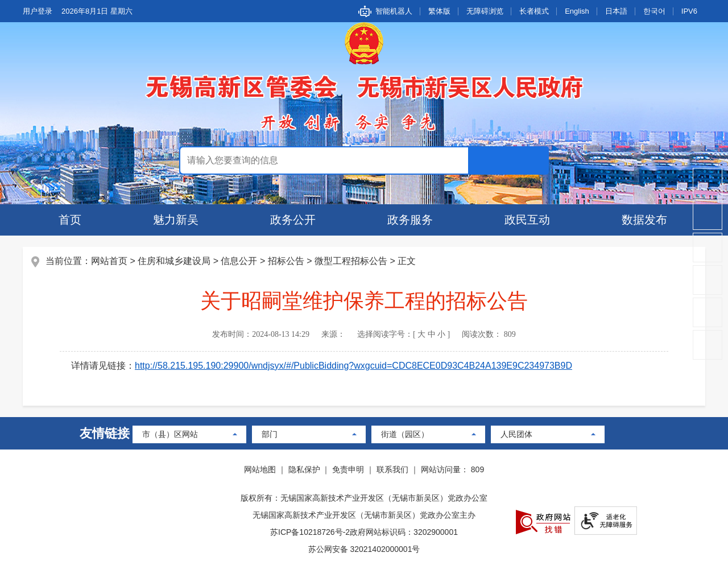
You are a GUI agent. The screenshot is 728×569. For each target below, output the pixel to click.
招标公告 (286, 261)
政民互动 (527, 220)
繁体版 (439, 11)
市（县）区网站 (170, 434)
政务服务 (410, 220)
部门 (270, 434)
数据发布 (644, 220)
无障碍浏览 (485, 11)
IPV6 (689, 11)
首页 (70, 220)
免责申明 (348, 469)
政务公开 (293, 220)
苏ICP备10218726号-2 (310, 532)
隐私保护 (304, 469)
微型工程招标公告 (351, 261)
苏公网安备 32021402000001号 (364, 549)
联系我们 (392, 469)
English (577, 11)
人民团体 (516, 434)
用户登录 (38, 11)
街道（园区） (405, 434)
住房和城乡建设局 (174, 261)
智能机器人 (394, 11)
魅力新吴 (176, 220)
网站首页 (109, 261)
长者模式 (534, 11)
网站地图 (260, 469)
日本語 (616, 11)
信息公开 (239, 261)
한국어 (654, 11)
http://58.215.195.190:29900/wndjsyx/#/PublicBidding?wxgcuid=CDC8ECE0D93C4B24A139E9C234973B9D (353, 366)
